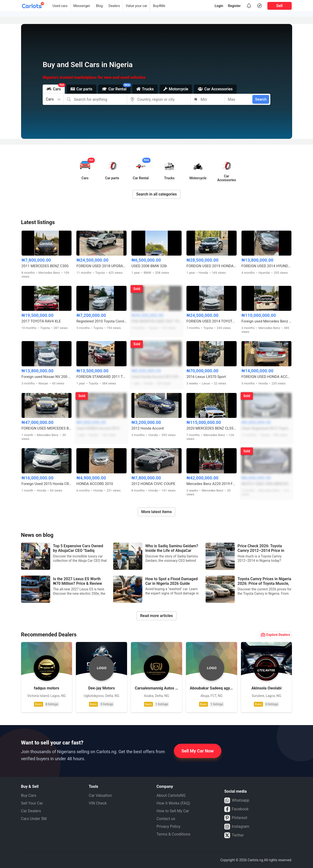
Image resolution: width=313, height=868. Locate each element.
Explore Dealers (276, 635)
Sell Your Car (32, 803)
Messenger (82, 6)
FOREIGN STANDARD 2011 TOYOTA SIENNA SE (101, 377)
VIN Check (98, 803)
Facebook (236, 809)
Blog (99, 6)
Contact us (166, 819)
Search (261, 99)
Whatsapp (237, 800)
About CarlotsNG (171, 795)
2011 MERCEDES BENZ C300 (45, 266)
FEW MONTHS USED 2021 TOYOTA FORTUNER (156, 321)
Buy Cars (29, 795)
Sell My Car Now (198, 751)
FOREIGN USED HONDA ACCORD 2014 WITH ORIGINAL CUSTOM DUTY (267, 377)
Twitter (234, 835)
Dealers (114, 6)
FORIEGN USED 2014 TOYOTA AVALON (212, 321)
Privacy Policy (169, 826)
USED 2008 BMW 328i (149, 266)
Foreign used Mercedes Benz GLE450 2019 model (267, 321)
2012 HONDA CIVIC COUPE (153, 484)
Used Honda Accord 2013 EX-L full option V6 (156, 377)
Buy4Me (159, 6)
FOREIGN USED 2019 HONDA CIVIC (212, 266)
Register (234, 6)
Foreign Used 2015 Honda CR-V (47, 484)
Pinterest (236, 818)
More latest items (157, 512)
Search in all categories (157, 194)
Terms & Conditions (174, 834)
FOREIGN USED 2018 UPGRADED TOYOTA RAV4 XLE (101, 266)
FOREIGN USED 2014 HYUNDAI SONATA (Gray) (267, 266)
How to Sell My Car (173, 811)
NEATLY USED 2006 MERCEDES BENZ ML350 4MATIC (267, 484)
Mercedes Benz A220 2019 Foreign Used (212, 484)
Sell (279, 6)
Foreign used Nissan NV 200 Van (47, 377)
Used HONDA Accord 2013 (98, 428)
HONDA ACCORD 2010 (95, 484)
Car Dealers (31, 811)
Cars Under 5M (34, 819)
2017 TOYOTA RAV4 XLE (41, 321)
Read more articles (156, 616)
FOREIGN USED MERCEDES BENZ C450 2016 (47, 428)
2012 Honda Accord (148, 428)
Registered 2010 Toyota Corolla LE (101, 321)
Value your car (136, 6)
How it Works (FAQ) (173, 803)
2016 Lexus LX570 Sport (206, 377)
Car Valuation (100, 795)
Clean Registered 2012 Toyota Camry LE (267, 428)
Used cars (60, 6)
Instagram (237, 827)
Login (219, 6)
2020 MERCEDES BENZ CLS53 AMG (212, 428)
